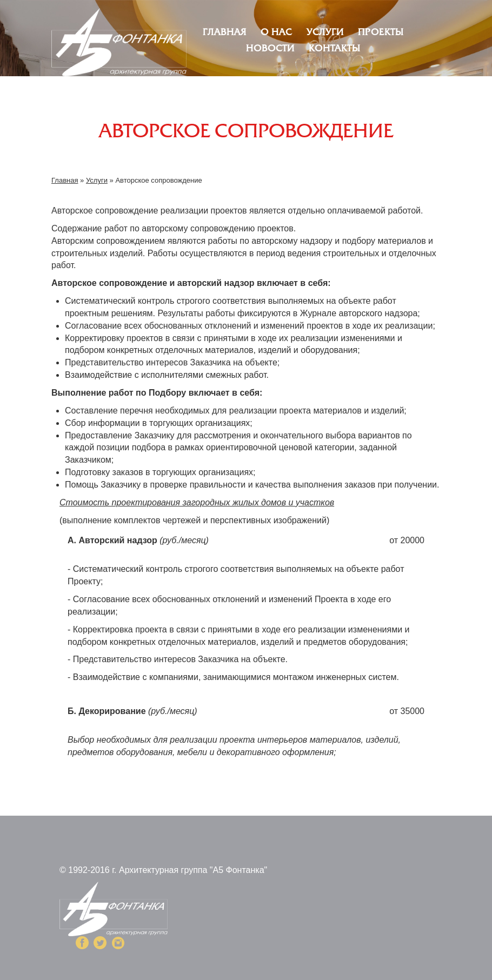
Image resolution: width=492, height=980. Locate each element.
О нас (276, 33)
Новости (270, 49)
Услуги (325, 33)
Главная (225, 33)
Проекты (381, 33)
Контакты (335, 49)
